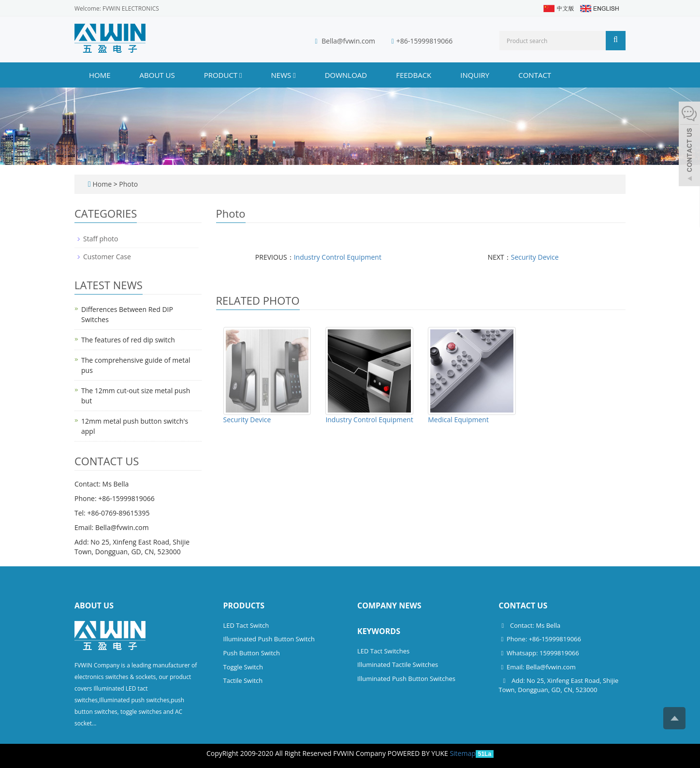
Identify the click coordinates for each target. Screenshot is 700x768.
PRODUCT (223, 75)
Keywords (379, 631)
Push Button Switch (252, 653)
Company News (389, 606)
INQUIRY (475, 75)
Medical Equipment (458, 420)
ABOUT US (157, 75)
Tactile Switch (243, 680)
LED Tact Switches (383, 651)
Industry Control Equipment (338, 257)
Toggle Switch (243, 667)
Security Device (535, 257)
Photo (128, 184)
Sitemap (462, 753)
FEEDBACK (414, 75)
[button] (241, 75)
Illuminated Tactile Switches (398, 665)
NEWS (284, 75)
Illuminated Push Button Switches (406, 679)
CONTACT (535, 75)
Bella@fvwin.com (348, 41)
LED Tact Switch (246, 625)
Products (244, 606)
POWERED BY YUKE (419, 753)
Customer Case (107, 257)
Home (100, 75)
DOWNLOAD (346, 75)
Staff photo (101, 239)
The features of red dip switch (128, 340)
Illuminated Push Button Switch (269, 639)
